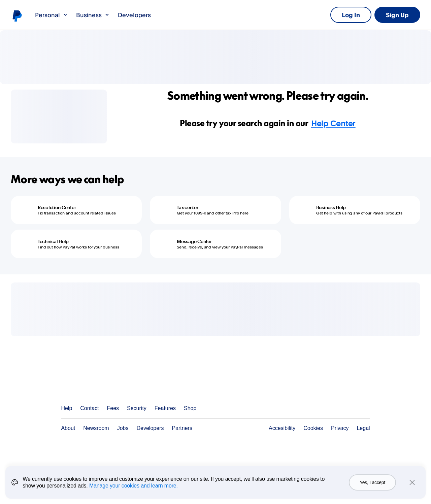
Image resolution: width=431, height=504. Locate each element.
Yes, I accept (372, 487)
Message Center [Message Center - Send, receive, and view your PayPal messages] (194, 241)
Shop (190, 408)
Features (165, 408)
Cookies (313, 428)
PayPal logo (17, 15)
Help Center (333, 123)
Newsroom (96, 428)
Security (137, 408)
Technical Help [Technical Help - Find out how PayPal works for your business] (53, 241)
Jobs (123, 428)
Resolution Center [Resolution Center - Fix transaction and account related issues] (57, 207)
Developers (134, 15)
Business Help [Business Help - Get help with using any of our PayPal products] (331, 207)
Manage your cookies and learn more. (134, 490)
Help (67, 408)
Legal (363, 428)
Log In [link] (351, 15)
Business (93, 15)
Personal (52, 15)
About (68, 428)
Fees (113, 408)
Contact (89, 408)
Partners (182, 428)
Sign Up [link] (397, 15)
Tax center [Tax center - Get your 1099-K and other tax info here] (187, 207)
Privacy (340, 428)
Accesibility (282, 428)
